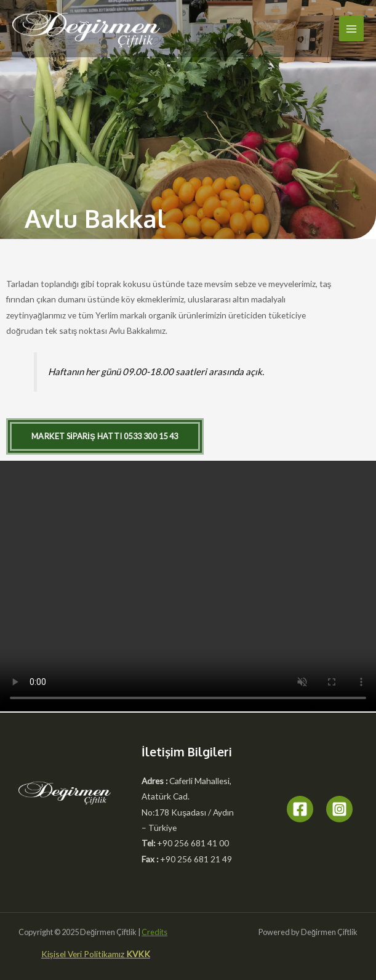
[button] (105, 436)
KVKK (138, 954)
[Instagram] (339, 809)
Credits (154, 932)
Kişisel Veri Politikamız (84, 954)
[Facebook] (300, 809)
